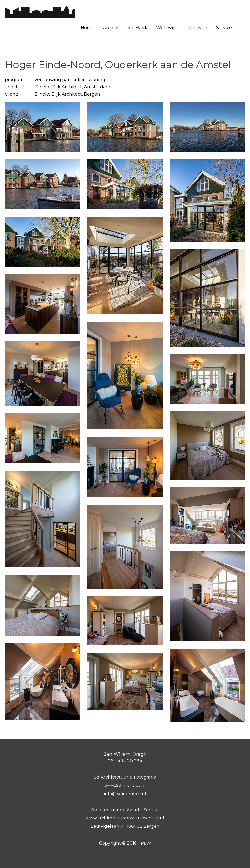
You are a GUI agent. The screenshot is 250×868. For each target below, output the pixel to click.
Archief (111, 28)
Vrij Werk (137, 28)
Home (88, 28)
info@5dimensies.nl (125, 794)
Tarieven (198, 28)
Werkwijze (168, 28)
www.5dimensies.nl (125, 785)
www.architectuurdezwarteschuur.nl (125, 818)
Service (224, 28)
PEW (146, 843)
